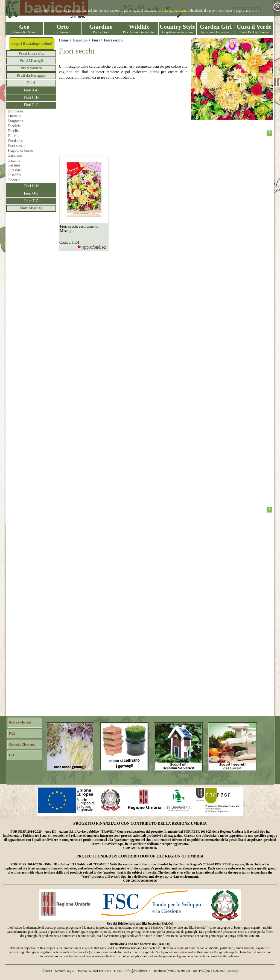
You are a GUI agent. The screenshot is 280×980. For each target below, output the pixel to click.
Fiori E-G (31, 105)
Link (12, 755)
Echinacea (16, 111)
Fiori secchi (17, 146)
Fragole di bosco (20, 151)
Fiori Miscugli (31, 208)
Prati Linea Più (31, 53)
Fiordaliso (15, 141)
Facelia (13, 131)
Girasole (14, 170)
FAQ (12, 734)
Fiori (31, 83)
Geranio (14, 165)
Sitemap (233, 971)
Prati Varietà (31, 68)
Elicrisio (14, 116)
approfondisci (92, 247)
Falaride (14, 136)
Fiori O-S (31, 193)
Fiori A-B (31, 90)
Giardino (80, 40)
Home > (66, 40)
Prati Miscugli (31, 61)
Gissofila (15, 175)
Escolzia (14, 126)
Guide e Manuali (20, 722)
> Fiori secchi (111, 40)
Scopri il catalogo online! (32, 44)
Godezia (14, 180)
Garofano (15, 155)
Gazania (14, 160)
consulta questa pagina (172, 11)
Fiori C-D (31, 98)
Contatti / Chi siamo (22, 744)
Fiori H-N (31, 186)
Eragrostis (15, 121)
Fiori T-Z (31, 201)
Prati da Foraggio (31, 75)
